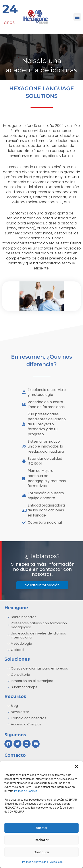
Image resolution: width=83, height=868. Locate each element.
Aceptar (42, 828)
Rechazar (42, 840)
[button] (76, 766)
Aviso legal (57, 862)
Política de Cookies (26, 791)
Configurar (41, 852)
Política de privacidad (35, 862)
